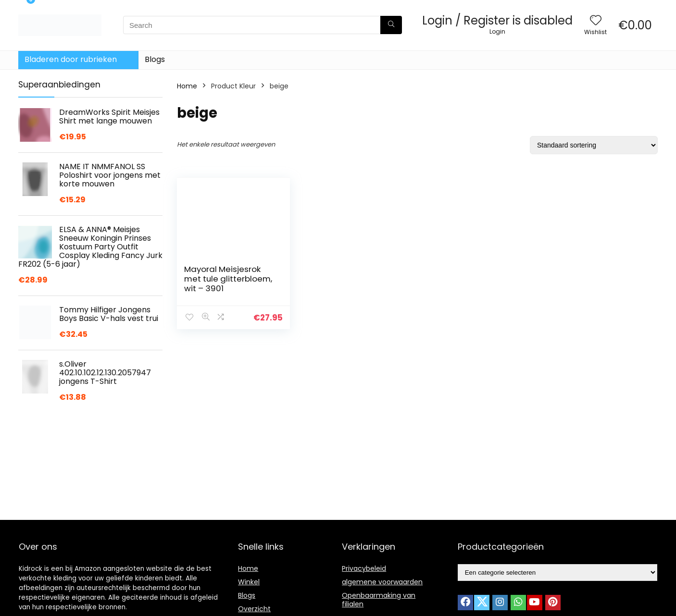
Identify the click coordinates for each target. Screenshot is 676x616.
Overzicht (254, 609)
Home (187, 86)
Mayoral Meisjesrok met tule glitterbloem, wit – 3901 (228, 279)
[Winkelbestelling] (594, 145)
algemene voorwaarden (382, 582)
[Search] (391, 25)
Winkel (249, 582)
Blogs (155, 59)
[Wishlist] (596, 21)
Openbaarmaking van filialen (379, 600)
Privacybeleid (364, 568)
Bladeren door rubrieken (71, 59)
